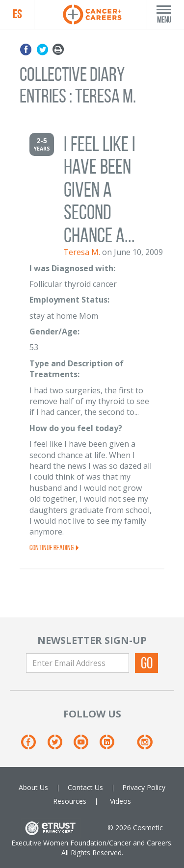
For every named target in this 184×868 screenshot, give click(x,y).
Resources (70, 801)
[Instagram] (145, 746)
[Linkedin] (112, 746)
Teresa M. (82, 252)
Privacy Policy (144, 787)
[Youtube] (86, 746)
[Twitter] (60, 746)
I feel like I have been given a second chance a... (100, 190)
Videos (120, 801)
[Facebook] (33, 746)
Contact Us (85, 787)
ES (17, 14)
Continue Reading (55, 548)
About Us (33, 787)
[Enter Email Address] (78, 663)
